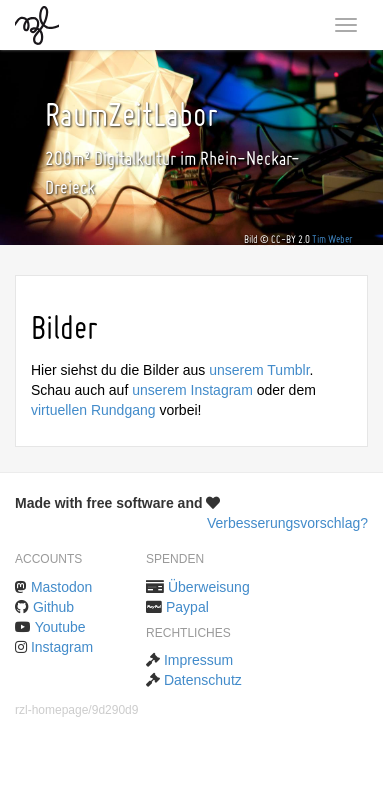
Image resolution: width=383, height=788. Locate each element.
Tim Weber (332, 240)
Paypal (187, 607)
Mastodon (61, 587)
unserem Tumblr (259, 370)
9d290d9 (115, 710)
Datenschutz (203, 680)
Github (53, 607)
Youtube (60, 627)
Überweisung (209, 587)
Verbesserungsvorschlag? (287, 523)
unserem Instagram (192, 390)
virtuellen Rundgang (93, 410)
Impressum (198, 660)
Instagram (62, 647)
